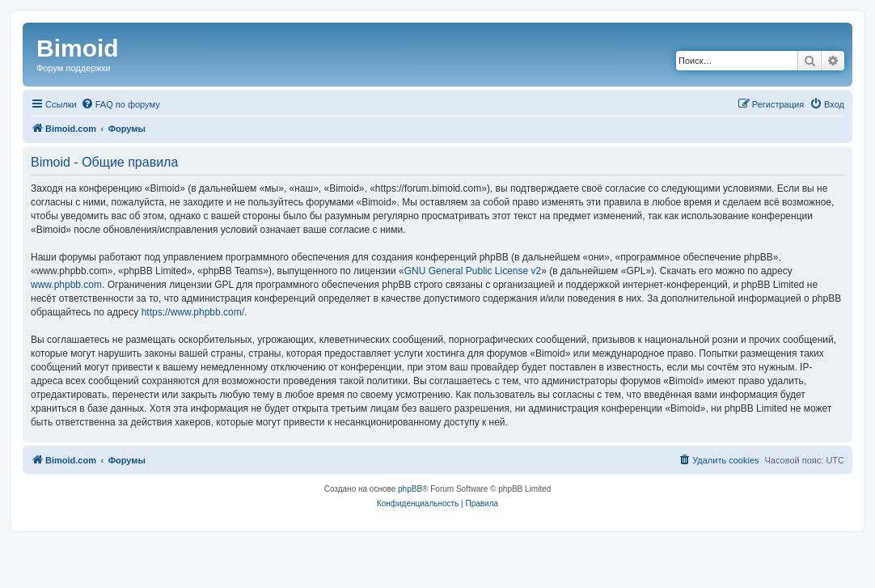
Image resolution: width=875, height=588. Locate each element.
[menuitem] (120, 104)
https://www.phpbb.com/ (193, 312)
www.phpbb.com (66, 285)
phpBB (410, 489)
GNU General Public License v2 (473, 271)
